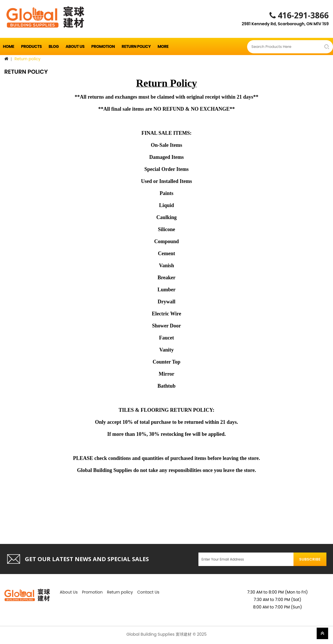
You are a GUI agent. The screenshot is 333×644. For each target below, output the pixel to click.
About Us (75, 46)
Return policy (136, 46)
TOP (322, 633)
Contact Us (148, 592)
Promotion (103, 46)
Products (31, 46)
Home (9, 46)
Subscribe (310, 559)
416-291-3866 (299, 15)
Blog (54, 46)
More (163, 46)
